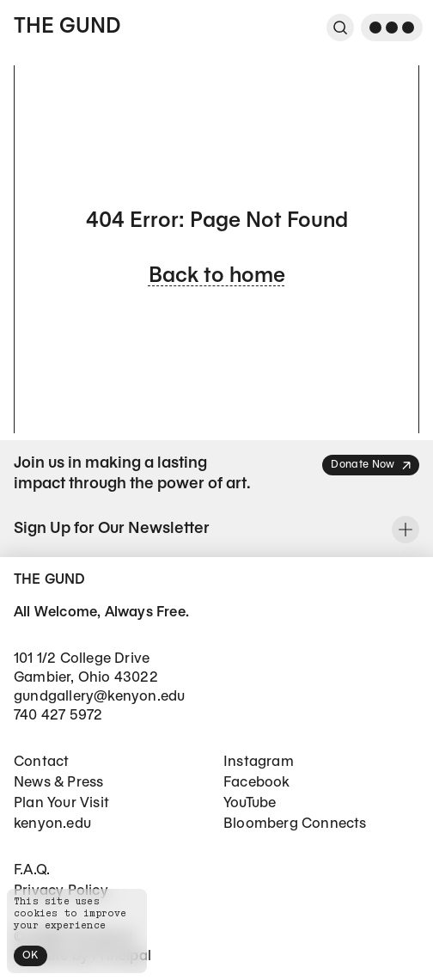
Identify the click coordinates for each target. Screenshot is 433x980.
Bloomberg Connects (295, 824)
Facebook (257, 783)
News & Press (58, 783)
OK (30, 955)
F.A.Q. (32, 870)
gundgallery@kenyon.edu (99, 697)
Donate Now (372, 465)
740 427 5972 (58, 716)
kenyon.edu (52, 824)
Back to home (217, 277)
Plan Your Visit (61, 803)
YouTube (250, 803)
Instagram (259, 762)
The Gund (67, 28)
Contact (41, 762)
